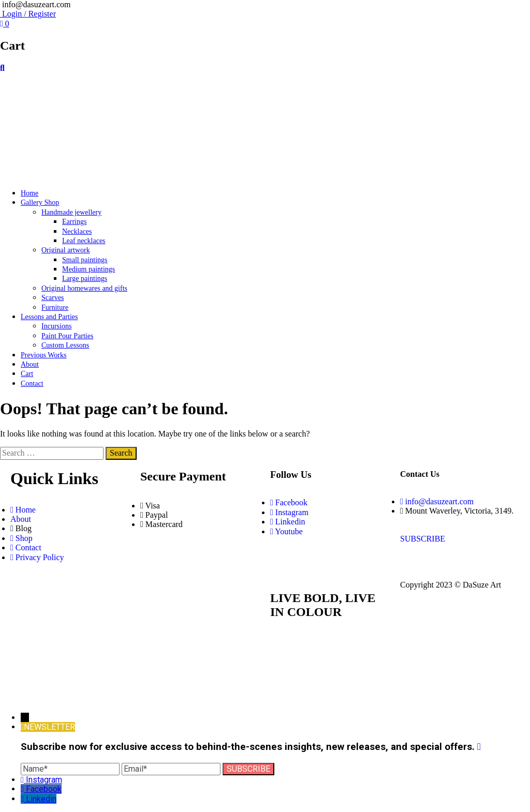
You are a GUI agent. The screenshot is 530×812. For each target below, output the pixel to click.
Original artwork (66, 250)
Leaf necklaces (84, 241)
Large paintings (85, 279)
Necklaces (77, 231)
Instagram (44, 780)
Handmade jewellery (71, 212)
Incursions (56, 326)
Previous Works (43, 355)
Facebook (44, 789)
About (30, 364)
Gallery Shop (40, 202)
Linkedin (41, 799)
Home (30, 193)
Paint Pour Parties (67, 336)
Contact (32, 384)
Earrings (74, 222)
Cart (27, 374)
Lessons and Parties (49, 317)
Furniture (55, 307)
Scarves (53, 298)
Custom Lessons (65, 345)
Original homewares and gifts (84, 288)
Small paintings (85, 260)
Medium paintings (89, 269)
